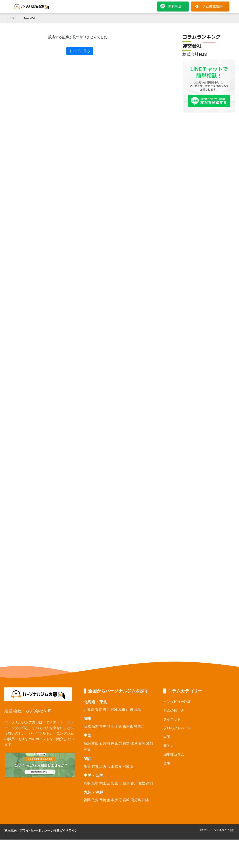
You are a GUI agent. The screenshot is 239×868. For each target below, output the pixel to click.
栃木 (95, 726)
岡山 (103, 783)
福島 (138, 710)
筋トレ (169, 746)
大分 (118, 800)
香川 (134, 783)
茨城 (87, 726)
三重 (87, 750)
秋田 (122, 710)
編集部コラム (174, 755)
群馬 (103, 726)
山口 (118, 783)
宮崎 (126, 800)
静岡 (142, 743)
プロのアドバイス (177, 728)
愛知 (150, 743)
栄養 (167, 737)
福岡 (87, 800)
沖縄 (145, 800)
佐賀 (95, 800)
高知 (150, 783)
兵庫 (111, 767)
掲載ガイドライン (65, 830)
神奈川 (139, 726)
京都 (95, 767)
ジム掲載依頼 (209, 6)
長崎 (103, 800)
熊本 (111, 800)
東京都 (128, 726)
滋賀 (87, 767)
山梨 (118, 743)
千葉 (118, 726)
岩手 (106, 710)
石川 (103, 743)
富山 (95, 743)
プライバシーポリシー (35, 830)
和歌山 (128, 767)
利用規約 (10, 830)
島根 (95, 783)
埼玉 (111, 726)
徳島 (126, 783)
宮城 (114, 710)
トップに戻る (80, 51)
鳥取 (87, 783)
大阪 (103, 767)
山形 (130, 710)
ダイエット (172, 719)
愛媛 (142, 783)
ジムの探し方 (174, 711)
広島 (111, 783)
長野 (126, 743)
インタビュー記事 (177, 702)
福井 (111, 743)
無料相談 (171, 6)
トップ (11, 18)
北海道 (89, 710)
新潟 (87, 743)
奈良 (118, 767)
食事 (167, 763)
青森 (98, 710)
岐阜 (134, 743)
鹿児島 (136, 800)
